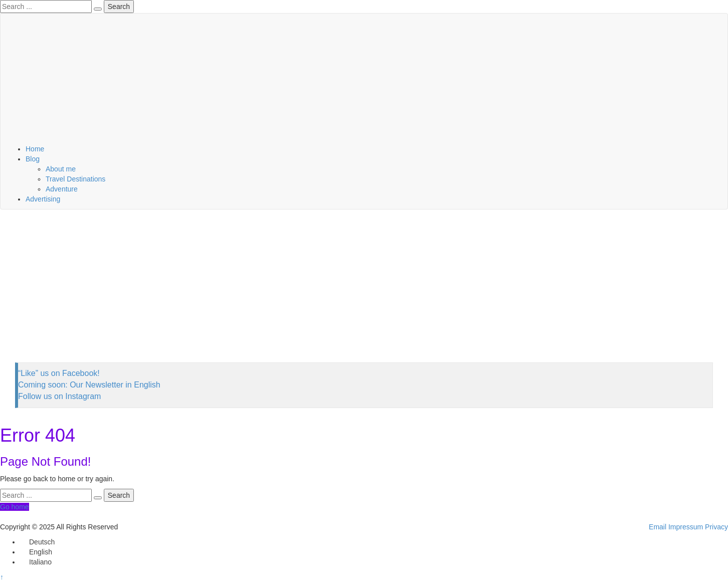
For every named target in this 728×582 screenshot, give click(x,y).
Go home (15, 507)
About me (61, 169)
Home (35, 149)
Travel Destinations (75, 179)
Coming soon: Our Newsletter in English (89, 385)
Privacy (716, 527)
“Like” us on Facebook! (59, 373)
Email (658, 527)
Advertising (43, 199)
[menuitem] (37, 542)
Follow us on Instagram (59, 396)
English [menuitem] (41, 552)
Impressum (686, 527)
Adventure (62, 189)
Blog (33, 159)
